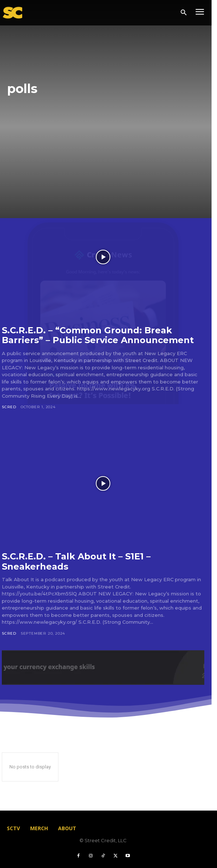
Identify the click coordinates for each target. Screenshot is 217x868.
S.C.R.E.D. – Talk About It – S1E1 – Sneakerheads (76, 561)
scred (9, 407)
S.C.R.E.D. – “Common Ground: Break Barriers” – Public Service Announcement (98, 335)
